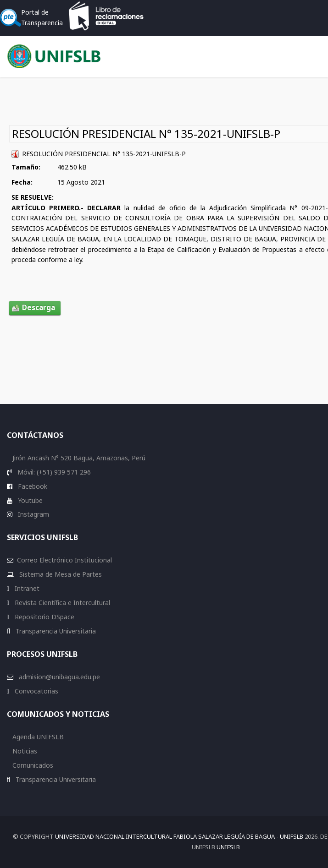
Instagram (33, 514)
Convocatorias (36, 691)
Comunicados (32, 765)
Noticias (24, 751)
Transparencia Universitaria (55, 631)
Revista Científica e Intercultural (61, 603)
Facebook (32, 486)
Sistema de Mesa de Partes (60, 574)
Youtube (29, 500)
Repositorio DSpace (44, 617)
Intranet (26, 588)
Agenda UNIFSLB (37, 737)
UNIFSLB (228, 847)
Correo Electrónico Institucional (64, 560)
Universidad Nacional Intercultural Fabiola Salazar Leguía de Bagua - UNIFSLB (179, 836)
